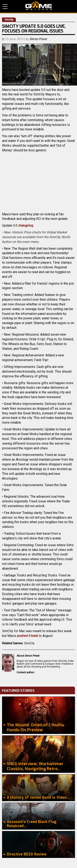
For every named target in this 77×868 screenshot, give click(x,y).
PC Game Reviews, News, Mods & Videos (39, 6)
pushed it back (28, 636)
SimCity (29, 643)
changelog (26, 225)
